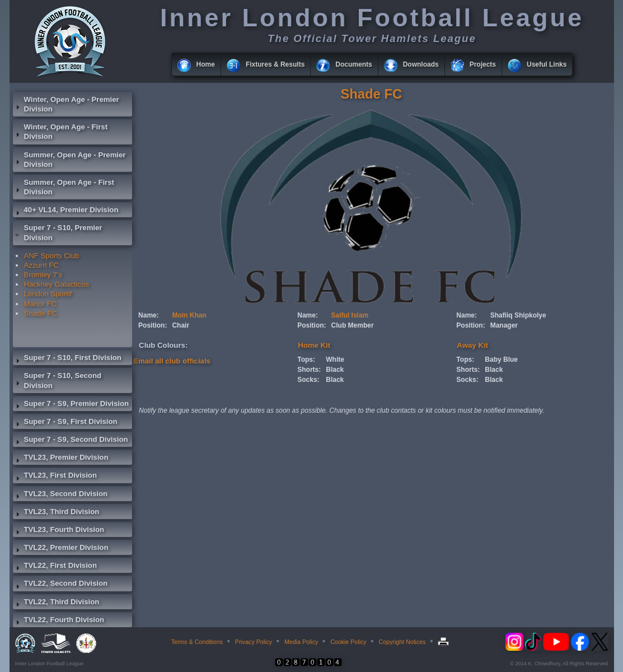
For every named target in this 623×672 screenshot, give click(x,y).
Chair (181, 325)
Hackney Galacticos (57, 284)
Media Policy (301, 642)
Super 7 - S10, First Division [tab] (67, 359)
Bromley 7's (43, 275)
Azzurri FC (41, 265)
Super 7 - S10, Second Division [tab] (57, 380)
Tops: (306, 360)
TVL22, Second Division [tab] (60, 585)
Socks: (308, 380)
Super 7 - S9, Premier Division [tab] (71, 405)
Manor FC (41, 304)
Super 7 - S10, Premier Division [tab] (58, 232)
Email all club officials (172, 361)
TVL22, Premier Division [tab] (61, 549)
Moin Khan (189, 315)
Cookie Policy (348, 642)
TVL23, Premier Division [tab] (61, 459)
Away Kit (472, 345)
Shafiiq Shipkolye (518, 315)
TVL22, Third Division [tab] (56, 603)
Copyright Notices (402, 642)
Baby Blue (501, 360)
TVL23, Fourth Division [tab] (59, 531)
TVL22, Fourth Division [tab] (59, 621)
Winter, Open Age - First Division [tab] (60, 132)
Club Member (353, 325)
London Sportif (48, 294)
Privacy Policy (254, 642)
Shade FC (41, 313)
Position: (153, 325)
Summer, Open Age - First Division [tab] (64, 187)
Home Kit (314, 345)
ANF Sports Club (52, 256)
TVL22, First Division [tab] (55, 567)
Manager (504, 325)
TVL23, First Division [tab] (55, 477)
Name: (149, 315)
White (335, 360)
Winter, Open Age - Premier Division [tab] (66, 104)
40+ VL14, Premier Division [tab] (66, 211)
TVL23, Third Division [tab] (56, 513)
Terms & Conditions (197, 642)
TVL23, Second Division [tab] (60, 495)
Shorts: (309, 370)
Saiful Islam (350, 315)
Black (335, 370)
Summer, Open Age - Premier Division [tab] (69, 160)
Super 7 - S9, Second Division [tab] (71, 441)
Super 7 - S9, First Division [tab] (65, 423)
